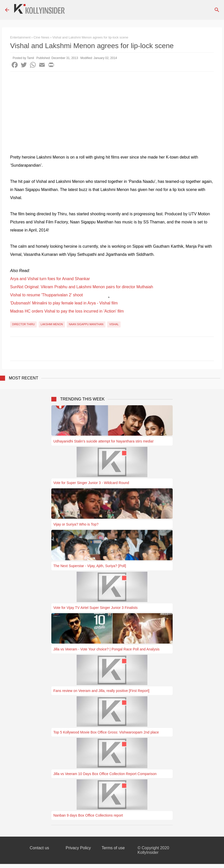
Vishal (114, 324)
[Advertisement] (112, 110)
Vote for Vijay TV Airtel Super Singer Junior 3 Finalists (95, 608)
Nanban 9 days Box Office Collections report (88, 815)
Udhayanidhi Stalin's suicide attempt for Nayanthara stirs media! (103, 441)
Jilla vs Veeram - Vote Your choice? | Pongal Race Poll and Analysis (106, 649)
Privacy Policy (78, 848)
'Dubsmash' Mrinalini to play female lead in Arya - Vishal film (64, 303)
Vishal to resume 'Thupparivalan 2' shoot (47, 295)
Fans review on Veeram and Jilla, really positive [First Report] (101, 691)
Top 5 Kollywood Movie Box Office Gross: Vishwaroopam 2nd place (106, 732)
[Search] (217, 10)
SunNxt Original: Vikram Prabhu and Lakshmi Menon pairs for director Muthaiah (82, 287)
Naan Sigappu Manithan (86, 324)
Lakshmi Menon (52, 324)
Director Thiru (23, 324)
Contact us (39, 848)
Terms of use (113, 848)
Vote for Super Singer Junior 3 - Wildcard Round (91, 483)
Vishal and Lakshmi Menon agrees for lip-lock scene (90, 37)
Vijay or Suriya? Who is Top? (76, 524)
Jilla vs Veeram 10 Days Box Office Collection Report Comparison (105, 774)
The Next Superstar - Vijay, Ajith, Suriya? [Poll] (90, 566)
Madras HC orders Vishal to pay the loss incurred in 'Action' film (67, 311)
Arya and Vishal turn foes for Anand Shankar (50, 279)
